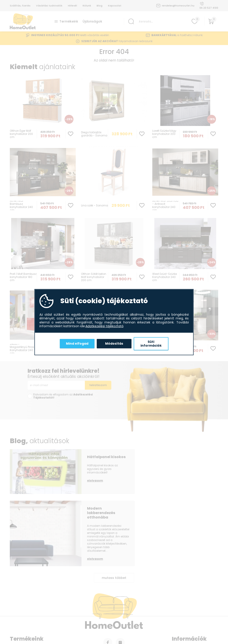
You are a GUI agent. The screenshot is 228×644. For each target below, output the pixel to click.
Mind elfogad (77, 344)
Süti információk (151, 344)
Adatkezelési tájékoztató (105, 326)
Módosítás (114, 344)
